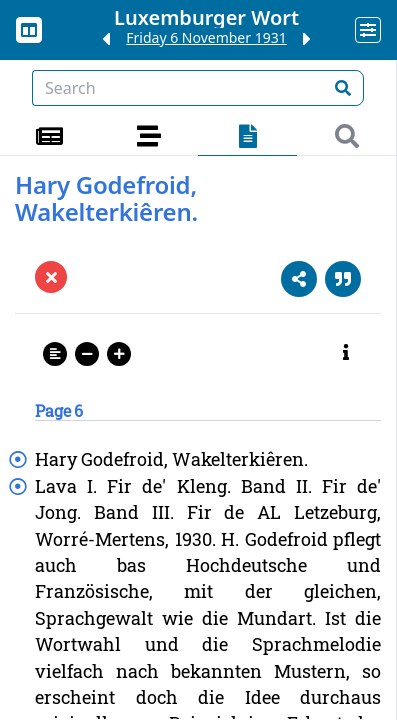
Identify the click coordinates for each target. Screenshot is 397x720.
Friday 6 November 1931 (206, 37)
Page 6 (59, 410)
